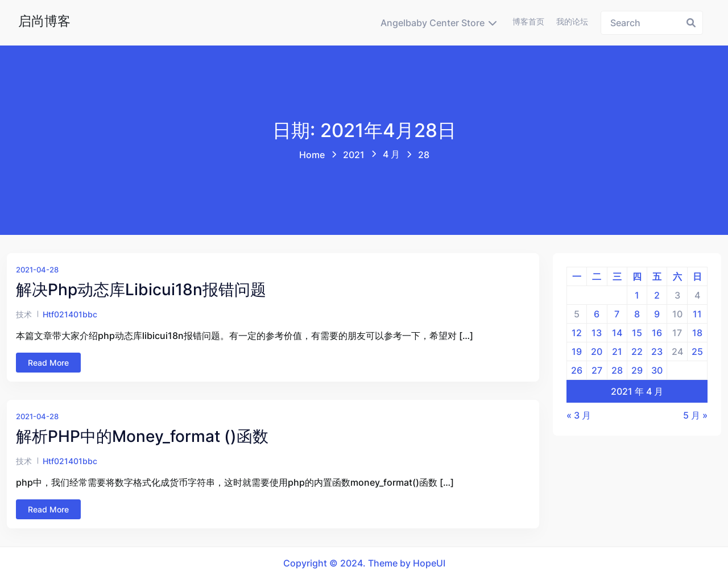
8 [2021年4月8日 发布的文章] (637, 314)
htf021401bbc (70, 314)
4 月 (391, 154)
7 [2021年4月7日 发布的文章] (617, 314)
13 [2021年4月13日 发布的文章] (597, 333)
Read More (48, 363)
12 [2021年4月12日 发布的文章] (577, 333)
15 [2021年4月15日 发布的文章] (637, 333)
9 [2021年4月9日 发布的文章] (657, 314)
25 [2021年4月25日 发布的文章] (697, 351)
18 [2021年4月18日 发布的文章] (697, 333)
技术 (24, 314)
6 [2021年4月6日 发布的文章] (597, 314)
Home (312, 155)
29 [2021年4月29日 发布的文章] (637, 370)
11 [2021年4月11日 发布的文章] (697, 314)
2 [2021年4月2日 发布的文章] (657, 295)
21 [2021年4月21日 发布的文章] (617, 351)
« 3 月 (579, 415)
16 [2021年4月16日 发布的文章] (657, 333)
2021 (354, 155)
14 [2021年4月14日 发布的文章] (617, 333)
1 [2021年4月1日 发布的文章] (637, 295)
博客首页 (528, 21)
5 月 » (695, 415)
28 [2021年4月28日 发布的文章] (617, 370)
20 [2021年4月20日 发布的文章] (597, 351)
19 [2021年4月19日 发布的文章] (577, 351)
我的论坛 (572, 21)
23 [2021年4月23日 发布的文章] (657, 351)
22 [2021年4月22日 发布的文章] (637, 351)
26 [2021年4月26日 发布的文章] (577, 370)
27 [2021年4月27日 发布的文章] (597, 370)
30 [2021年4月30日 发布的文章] (657, 370)
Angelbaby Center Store (433, 23)
